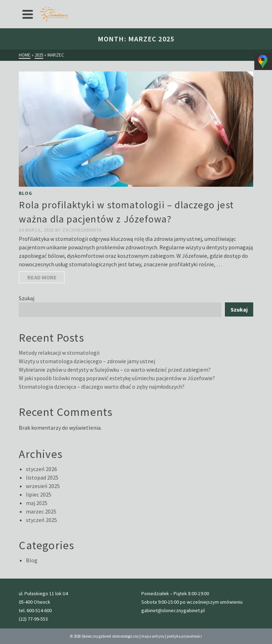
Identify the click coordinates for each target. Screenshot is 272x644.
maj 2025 (37, 503)
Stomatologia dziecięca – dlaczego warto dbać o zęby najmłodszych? (102, 387)
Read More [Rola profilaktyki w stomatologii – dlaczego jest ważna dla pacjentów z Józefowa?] (42, 277)
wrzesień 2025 (43, 486)
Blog (25, 193)
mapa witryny (153, 636)
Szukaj (27, 298)
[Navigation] (28, 14)
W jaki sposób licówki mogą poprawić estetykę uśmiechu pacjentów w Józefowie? (117, 378)
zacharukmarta (82, 230)
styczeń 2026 (41, 469)
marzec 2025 (41, 511)
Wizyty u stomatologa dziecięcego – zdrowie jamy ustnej (87, 361)
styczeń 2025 (41, 520)
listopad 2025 (42, 477)
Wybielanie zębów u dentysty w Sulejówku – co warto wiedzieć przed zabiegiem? (115, 370)
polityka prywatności (184, 636)
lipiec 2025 (39, 494)
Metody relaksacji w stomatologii (59, 353)
